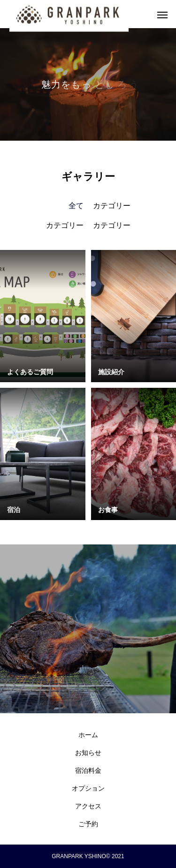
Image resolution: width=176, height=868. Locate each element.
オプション (88, 788)
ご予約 (88, 824)
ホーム (88, 735)
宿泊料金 (88, 770)
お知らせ (88, 753)
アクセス (88, 806)
